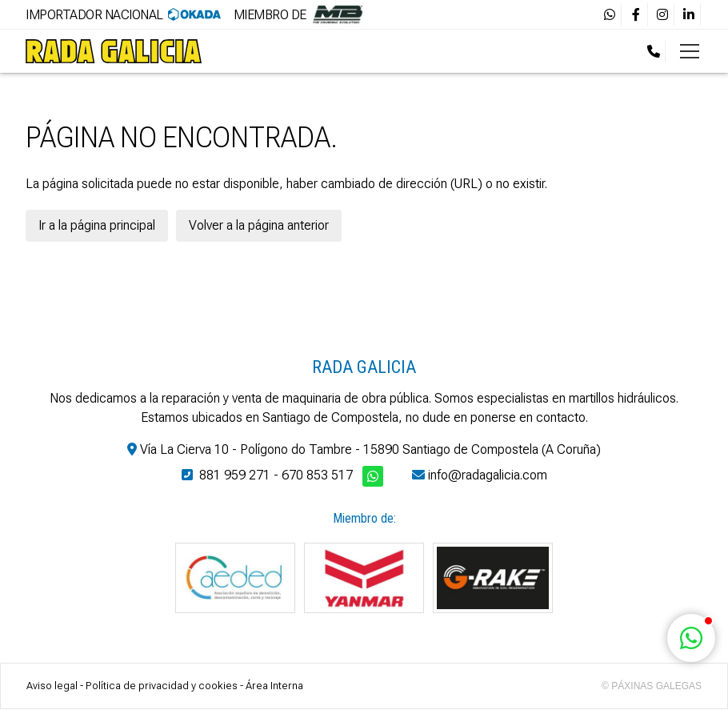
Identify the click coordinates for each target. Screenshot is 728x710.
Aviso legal (52, 686)
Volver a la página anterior (259, 225)
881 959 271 (235, 475)
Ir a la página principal (97, 225)
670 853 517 (317, 475)
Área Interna (274, 686)
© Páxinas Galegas (652, 686)
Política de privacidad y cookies (162, 686)
